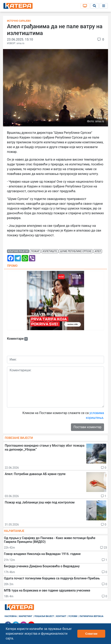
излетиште (50, 251)
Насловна (11, 616)
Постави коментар (87, 427)
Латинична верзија (91, 616)
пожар (35, 251)
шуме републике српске (76, 251)
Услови (73, 616)
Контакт (61, 616)
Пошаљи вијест (44, 616)
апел (98, 251)
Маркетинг (26, 616)
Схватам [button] (91, 634)
